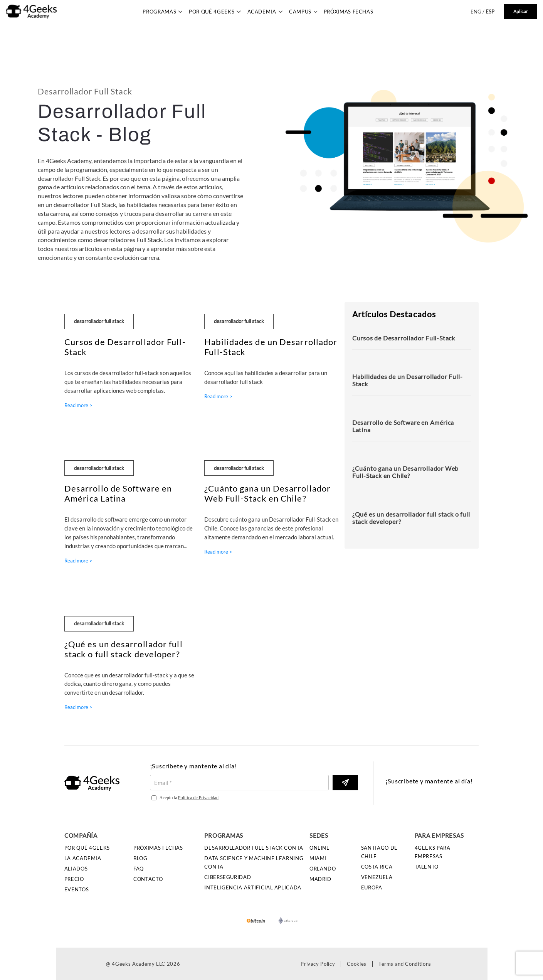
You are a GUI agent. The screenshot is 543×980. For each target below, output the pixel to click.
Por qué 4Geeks (87, 848)
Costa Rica (377, 867)
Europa (372, 887)
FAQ (139, 869)
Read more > (78, 405)
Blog (140, 858)
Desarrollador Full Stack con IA (254, 848)
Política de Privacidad (198, 798)
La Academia (83, 858)
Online (320, 848)
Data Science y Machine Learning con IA (254, 862)
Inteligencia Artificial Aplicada (253, 887)
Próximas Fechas (349, 12)
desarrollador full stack (99, 321)
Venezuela (377, 877)
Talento (427, 867)
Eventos (77, 889)
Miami (318, 858)
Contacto (148, 879)
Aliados (76, 869)
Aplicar (521, 11)
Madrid (320, 879)
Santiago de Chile (379, 852)
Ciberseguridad (228, 877)
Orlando (323, 869)
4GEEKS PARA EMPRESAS (433, 852)
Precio (74, 879)
